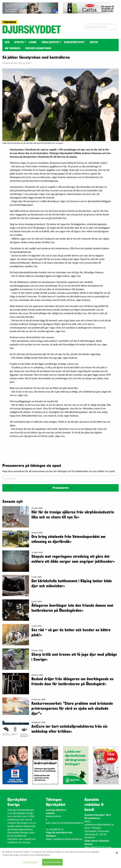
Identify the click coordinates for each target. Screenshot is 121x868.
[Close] (117, 853)
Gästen (94, 42)
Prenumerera (61, 488)
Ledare (33, 42)
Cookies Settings (30, 862)
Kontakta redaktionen (38, 48)
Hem (7, 42)
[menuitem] (7, 42)
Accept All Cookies (52, 862)
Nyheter (19, 42)
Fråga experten (50, 42)
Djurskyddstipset (74, 42)
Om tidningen (13, 48)
